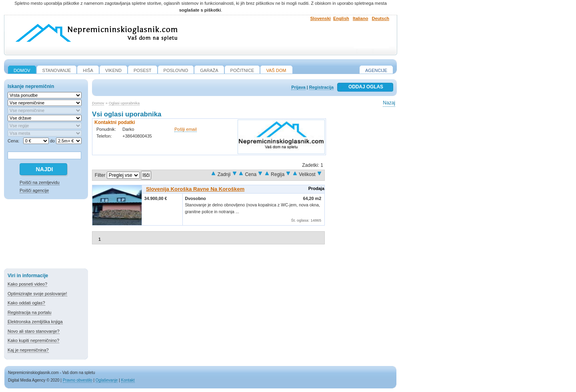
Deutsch (381, 18)
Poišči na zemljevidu (40, 182)
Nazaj (389, 103)
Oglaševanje (107, 380)
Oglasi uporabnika (124, 103)
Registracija (321, 87)
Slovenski (321, 18)
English (341, 18)
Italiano (361, 18)
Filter (100, 175)
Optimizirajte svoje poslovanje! (37, 294)
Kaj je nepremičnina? (28, 350)
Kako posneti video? (27, 284)
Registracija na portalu (29, 312)
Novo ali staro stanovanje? (34, 331)
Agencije (376, 70)
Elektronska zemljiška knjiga (35, 322)
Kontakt (128, 380)
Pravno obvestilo (78, 380)
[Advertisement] (46, 235)
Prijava (298, 87)
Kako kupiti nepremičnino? (33, 340)
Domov (98, 103)
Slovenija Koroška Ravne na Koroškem (195, 189)
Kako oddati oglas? (26, 303)
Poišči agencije (34, 190)
